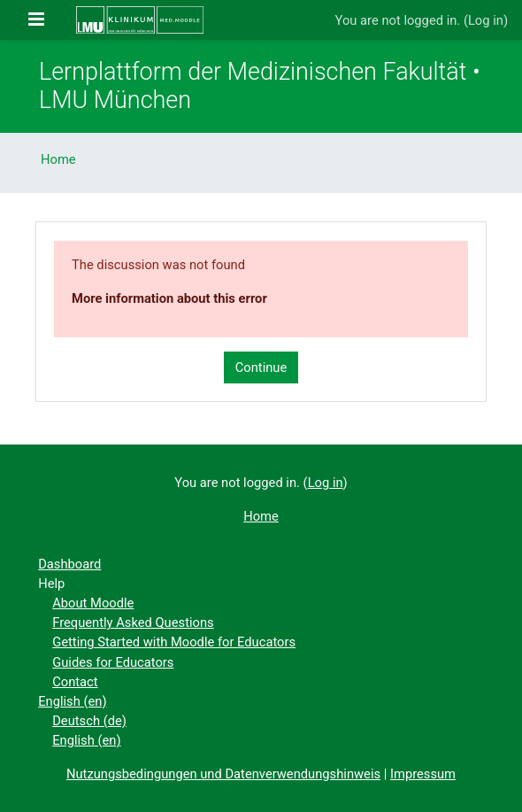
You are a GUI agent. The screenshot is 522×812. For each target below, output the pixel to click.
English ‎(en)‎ (72, 701)
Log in (486, 20)
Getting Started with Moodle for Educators (174, 642)
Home (58, 159)
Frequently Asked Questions (133, 623)
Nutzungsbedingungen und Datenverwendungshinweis (223, 774)
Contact (75, 682)
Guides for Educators (113, 662)
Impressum (423, 774)
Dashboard (69, 564)
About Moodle (93, 603)
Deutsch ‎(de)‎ (89, 721)
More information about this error (169, 298)
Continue (261, 367)
